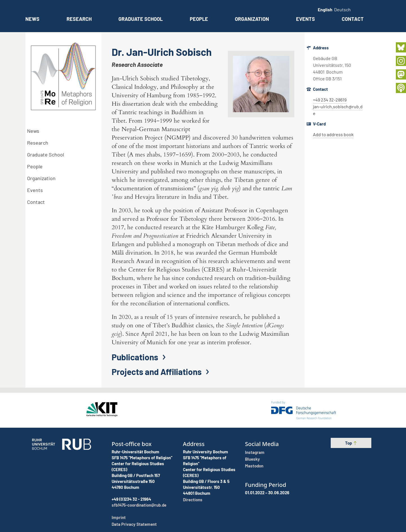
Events (305, 19)
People (199, 19)
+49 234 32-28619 (330, 100)
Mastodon (254, 466)
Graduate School (141, 19)
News (32, 19)
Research (79, 19)
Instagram (255, 452)
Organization (252, 19)
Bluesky (252, 459)
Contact (353, 19)
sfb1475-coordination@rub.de (139, 505)
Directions (193, 500)
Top (351, 443)
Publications (140, 357)
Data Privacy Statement (134, 524)
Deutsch (342, 9)
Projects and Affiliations (162, 372)
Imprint (119, 517)
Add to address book (333, 134)
